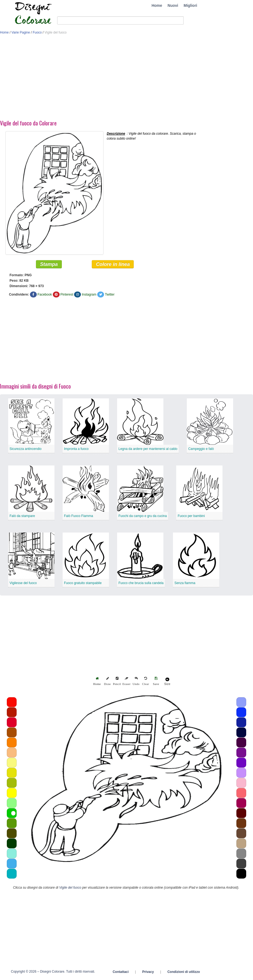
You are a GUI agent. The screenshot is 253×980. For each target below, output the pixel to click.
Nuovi (173, 5)
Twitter (110, 295)
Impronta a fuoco (76, 450)
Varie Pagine (21, 32)
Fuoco (37, 32)
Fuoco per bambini (191, 517)
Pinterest (67, 295)
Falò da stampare (22, 517)
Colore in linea (113, 265)
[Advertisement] (126, 79)
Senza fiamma (185, 584)
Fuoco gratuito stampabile (83, 584)
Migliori (190, 5)
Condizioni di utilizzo (184, 973)
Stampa (49, 265)
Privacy (148, 973)
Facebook (45, 295)
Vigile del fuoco (70, 888)
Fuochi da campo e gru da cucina (143, 517)
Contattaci (121, 973)
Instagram (89, 295)
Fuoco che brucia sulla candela (141, 584)
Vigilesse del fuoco (23, 584)
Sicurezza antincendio (25, 450)
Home (157, 5)
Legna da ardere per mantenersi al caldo (148, 450)
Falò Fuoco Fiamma (79, 517)
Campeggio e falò (201, 450)
